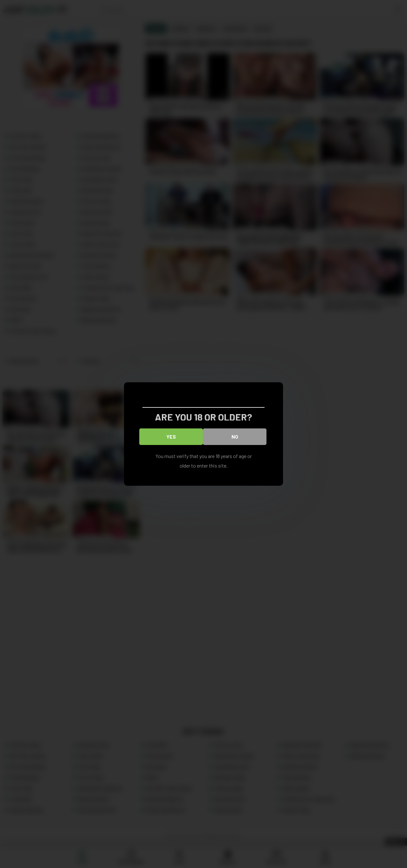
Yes (171, 437)
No (235, 437)
